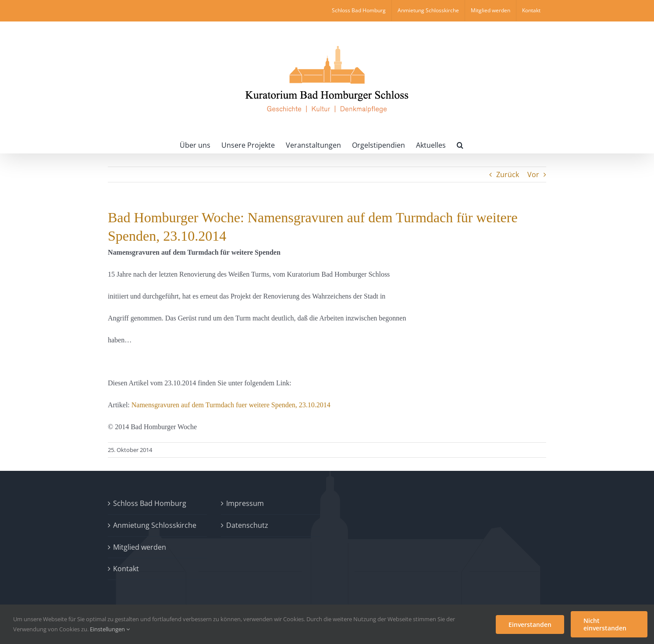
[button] (460, 144)
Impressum (245, 503)
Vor (533, 174)
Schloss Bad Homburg (150, 503)
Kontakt (126, 569)
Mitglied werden (140, 547)
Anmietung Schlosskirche (155, 525)
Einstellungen (110, 629)
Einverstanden (530, 624)
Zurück (508, 174)
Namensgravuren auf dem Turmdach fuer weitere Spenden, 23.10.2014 (231, 405)
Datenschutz (247, 525)
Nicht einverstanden (605, 624)
